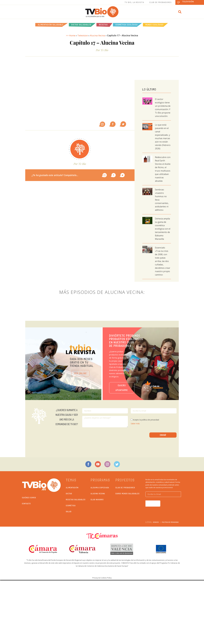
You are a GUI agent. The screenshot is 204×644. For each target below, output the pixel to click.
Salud (69, 512)
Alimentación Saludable (51, 25)
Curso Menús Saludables (127, 494)
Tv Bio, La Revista (134, 2)
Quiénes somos (29, 498)
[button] (180, 12)
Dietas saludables (81, 25)
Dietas (69, 494)
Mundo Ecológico (154, 25)
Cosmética (71, 506)
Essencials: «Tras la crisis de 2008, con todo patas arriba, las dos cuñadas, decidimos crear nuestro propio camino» (163, 261)
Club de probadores (125, 488)
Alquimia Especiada (100, 488)
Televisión (188, 1)
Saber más (135, 423)
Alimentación (72, 488)
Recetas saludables (76, 500)
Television (83, 35)
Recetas (103, 25)
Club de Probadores (160, 2)
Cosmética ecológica (127, 25)
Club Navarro (97, 500)
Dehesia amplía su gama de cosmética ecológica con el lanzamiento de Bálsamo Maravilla (163, 229)
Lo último (149, 89)
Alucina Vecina (97, 35)
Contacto (26, 504)
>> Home (71, 35)
